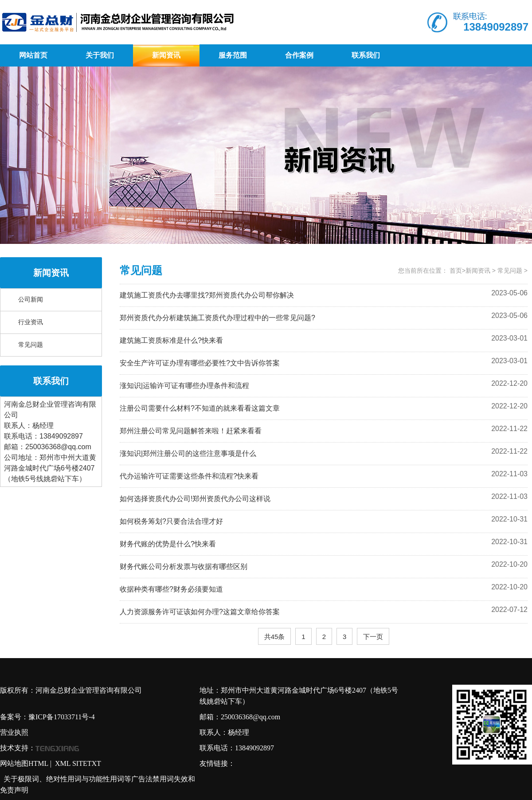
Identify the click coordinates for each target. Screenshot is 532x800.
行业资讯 (31, 322)
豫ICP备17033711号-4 (62, 717)
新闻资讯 (166, 55)
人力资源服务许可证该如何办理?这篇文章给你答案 (200, 612)
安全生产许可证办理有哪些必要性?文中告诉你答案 (200, 363)
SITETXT (87, 763)
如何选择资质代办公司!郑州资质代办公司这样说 (195, 499)
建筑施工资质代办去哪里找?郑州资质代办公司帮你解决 (207, 295)
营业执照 (14, 732)
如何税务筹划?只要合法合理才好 (171, 521)
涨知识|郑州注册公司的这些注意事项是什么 (188, 453)
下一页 (373, 637)
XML (63, 763)
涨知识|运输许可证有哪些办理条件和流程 (184, 386)
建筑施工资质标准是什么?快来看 (171, 340)
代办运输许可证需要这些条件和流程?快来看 (189, 476)
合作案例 (299, 55)
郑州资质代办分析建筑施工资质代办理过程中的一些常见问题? (217, 318)
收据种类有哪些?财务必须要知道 (171, 589)
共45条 (275, 637)
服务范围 (233, 55)
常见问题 (31, 345)
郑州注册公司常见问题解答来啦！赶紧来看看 (191, 431)
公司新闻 (31, 300)
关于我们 (100, 55)
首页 (456, 271)
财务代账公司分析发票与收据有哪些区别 (184, 567)
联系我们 (366, 55)
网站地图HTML (24, 763)
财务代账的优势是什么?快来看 (168, 544)
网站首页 (33, 55)
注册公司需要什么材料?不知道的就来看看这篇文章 (200, 408)
